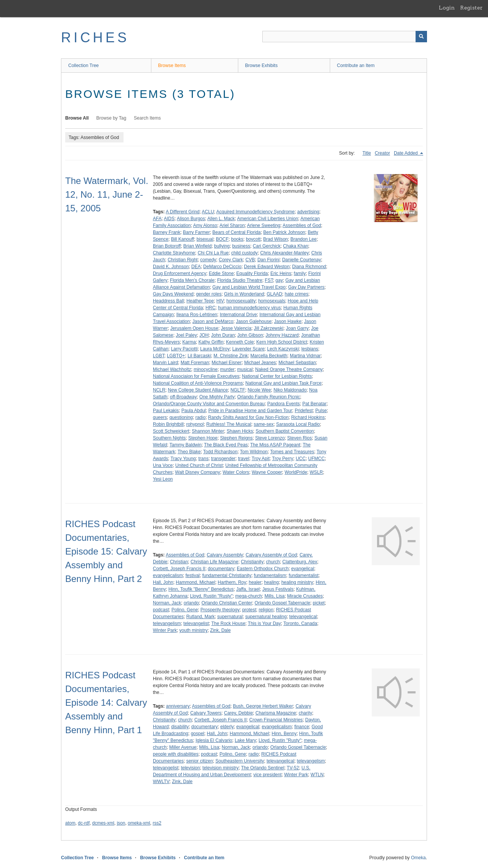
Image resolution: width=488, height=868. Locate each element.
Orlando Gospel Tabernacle (283, 603)
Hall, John (163, 582)
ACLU (208, 212)
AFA (157, 219)
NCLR (159, 390)
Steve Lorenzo (270, 438)
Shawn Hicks (240, 431)
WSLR (316, 472)
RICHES (95, 38)
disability (180, 727)
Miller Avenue (183, 747)
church (273, 562)
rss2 (157, 823)
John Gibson (250, 335)
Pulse (321, 411)
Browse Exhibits (261, 66)
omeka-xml (139, 823)
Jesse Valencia (236, 328)
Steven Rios (299, 438)
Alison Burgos (191, 219)
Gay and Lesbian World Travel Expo (249, 287)
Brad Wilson (275, 239)
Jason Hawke (288, 321)
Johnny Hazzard (282, 335)
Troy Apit (261, 459)
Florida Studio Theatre (240, 280)
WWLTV (161, 782)
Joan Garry (297, 328)
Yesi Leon (163, 479)
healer (255, 582)
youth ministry (193, 630)
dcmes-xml (103, 823)
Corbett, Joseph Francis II (179, 569)
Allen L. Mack (221, 219)
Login (447, 8)
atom (70, 823)
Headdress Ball (168, 301)
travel (243, 459)
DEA (196, 267)
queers (160, 417)
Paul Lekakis (166, 411)
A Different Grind (183, 212)
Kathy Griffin (211, 342)
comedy (208, 260)
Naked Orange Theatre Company (289, 369)
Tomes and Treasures (292, 452)
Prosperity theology (220, 610)
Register (471, 8)
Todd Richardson (220, 452)
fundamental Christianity (227, 575)
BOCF (222, 239)
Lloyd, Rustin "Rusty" (211, 596)
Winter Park (165, 630)
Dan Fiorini (268, 260)
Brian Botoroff (167, 246)
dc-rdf (84, 823)
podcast (161, 610)
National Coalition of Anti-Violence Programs (198, 383)
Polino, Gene (185, 610)
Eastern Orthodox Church (263, 569)
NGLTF (238, 390)
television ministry (221, 768)
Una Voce (163, 465)
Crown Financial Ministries (276, 720)
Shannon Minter (208, 431)
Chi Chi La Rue (213, 253)
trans (203, 459)
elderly (227, 727)
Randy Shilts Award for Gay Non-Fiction (248, 417)
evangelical (303, 569)
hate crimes (297, 294)
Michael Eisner (227, 363)
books (237, 239)
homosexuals (272, 301)
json (121, 823)
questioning (181, 417)
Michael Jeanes (260, 363)
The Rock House (228, 623)
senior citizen (199, 761)
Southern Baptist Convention (285, 431)
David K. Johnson (171, 267)
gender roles (209, 294)
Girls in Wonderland (244, 294)
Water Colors (236, 472)
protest (249, 610)
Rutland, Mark (200, 617)
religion (266, 610)
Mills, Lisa (275, 596)
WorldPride (296, 472)
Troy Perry (283, 459)
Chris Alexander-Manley (285, 253)
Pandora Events (283, 404)
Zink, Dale (220, 630)
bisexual (205, 239)
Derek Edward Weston (267, 267)
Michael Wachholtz (172, 369)
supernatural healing (266, 617)
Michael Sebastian (297, 363)
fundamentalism (270, 575)
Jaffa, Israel (248, 589)
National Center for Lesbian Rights (277, 376)
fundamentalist (303, 575)
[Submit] (421, 37)
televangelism (167, 623)
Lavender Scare (248, 349)
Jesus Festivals (278, 589)
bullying (222, 246)
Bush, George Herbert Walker (263, 706)
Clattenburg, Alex (300, 562)
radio (200, 417)
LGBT (159, 356)
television (190, 768)
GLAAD (274, 294)
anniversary (178, 706)
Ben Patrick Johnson (284, 232)
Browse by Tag (112, 118)
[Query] (345, 37)
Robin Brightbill (168, 424)
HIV (220, 301)
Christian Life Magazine (214, 562)
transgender (223, 459)
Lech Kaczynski (283, 349)
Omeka (418, 858)
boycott (253, 239)
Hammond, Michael (195, 582)
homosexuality (241, 301)
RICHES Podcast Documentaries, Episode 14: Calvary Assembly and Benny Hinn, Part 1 (106, 703)
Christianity (252, 562)
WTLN (317, 775)
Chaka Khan (295, 246)
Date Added (406, 153)
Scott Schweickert (171, 431)
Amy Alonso (205, 225)
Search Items (147, 118)
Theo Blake (189, 452)
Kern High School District (282, 342)
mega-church (249, 596)
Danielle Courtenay (302, 260)
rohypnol (195, 424)
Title (367, 153)
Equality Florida (252, 273)
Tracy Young (183, 459)
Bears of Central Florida (237, 232)
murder (227, 369)
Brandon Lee (304, 239)
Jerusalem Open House (194, 328)
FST (269, 280)
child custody (244, 253)
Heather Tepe (200, 301)
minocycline (206, 369)
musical (245, 369)
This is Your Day (264, 623)
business (241, 246)
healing (272, 582)
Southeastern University (240, 761)
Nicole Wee (259, 390)
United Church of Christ (199, 465)
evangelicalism (168, 575)
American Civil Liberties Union (268, 219)
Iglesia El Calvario (214, 740)
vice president (267, 775)
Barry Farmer (197, 232)
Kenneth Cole (240, 342)
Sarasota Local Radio (298, 424)
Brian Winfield (197, 246)
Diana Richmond (309, 267)
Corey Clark (231, 260)
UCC (301, 459)
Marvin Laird (165, 363)
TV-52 (293, 768)
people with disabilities (176, 754)
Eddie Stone (221, 273)
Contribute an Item (356, 66)
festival (192, 575)
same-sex (264, 424)
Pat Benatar (314, 404)
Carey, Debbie (239, 713)
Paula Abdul (194, 411)
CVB (250, 260)
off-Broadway (183, 397)
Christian (179, 562)
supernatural (230, 617)
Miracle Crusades (305, 596)
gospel (197, 734)
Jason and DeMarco (213, 321)
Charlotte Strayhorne (174, 253)
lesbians (310, 349)
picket (319, 603)
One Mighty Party (217, 397)
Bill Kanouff (182, 239)
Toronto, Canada (300, 623)
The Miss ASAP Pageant (275, 445)
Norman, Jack (167, 603)
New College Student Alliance (198, 390)
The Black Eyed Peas (226, 445)
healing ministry (297, 582)
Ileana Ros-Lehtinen (197, 315)
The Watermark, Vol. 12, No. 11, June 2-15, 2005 (107, 194)
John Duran (223, 335)
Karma (189, 342)
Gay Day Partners (306, 287)
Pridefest (304, 411)
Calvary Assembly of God (271, 555)
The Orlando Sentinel (262, 768)
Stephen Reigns (236, 438)
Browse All (77, 118)
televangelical (303, 617)
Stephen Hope (203, 438)
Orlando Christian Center (227, 603)
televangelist (196, 623)
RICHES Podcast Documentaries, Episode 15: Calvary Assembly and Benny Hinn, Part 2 (106, 551)
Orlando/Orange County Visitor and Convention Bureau (209, 404)
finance (302, 727)
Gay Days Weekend (173, 294)
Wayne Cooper (267, 472)
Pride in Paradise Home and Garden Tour (250, 411)
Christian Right (183, 260)
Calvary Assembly (225, 555)
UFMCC (316, 459)
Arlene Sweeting (264, 225)
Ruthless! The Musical (229, 424)
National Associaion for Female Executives (196, 376)
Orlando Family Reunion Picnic (269, 397)
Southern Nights (169, 438)
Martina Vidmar (305, 356)
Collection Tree (83, 66)
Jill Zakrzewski (269, 328)
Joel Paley (186, 335)
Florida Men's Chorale (192, 280)
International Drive (238, 315)
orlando (191, 603)
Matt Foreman (195, 363)
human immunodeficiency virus (250, 308)
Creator (382, 153)
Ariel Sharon (232, 225)
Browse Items (172, 66)
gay (279, 280)
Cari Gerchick (267, 246)
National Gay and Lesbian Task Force (284, 383)
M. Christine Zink (231, 356)
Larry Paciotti (184, 349)
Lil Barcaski (199, 356)
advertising (308, 212)
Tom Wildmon (254, 452)
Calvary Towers (206, 713)
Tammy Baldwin (186, 445)
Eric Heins (281, 273)
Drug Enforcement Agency (180, 273)
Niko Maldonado (290, 390)
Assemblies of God (302, 225)
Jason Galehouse (254, 321)
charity (305, 713)
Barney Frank (167, 232)
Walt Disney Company (197, 472)
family (300, 273)
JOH (204, 335)
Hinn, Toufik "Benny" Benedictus (201, 589)
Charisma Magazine (276, 713)
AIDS (169, 219)
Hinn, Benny (284, 734)
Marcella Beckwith (269, 356)
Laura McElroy (215, 349)
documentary (221, 569)
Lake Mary (246, 740)
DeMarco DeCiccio (222, 267)
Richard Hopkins (308, 417)
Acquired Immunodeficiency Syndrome (255, 212)
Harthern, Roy (232, 582)
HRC (210, 308)
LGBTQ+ (176, 356)
